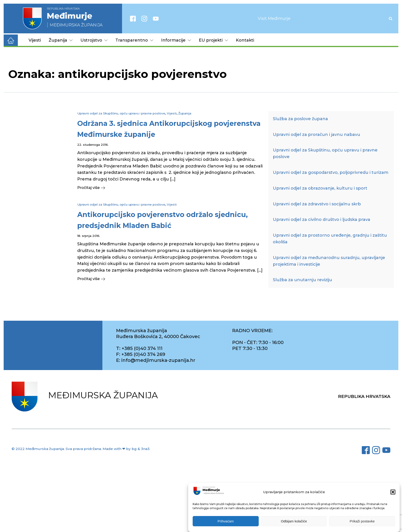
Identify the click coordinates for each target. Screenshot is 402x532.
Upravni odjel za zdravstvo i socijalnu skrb (317, 204)
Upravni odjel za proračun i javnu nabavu (317, 135)
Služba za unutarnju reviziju (302, 280)
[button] (393, 492)
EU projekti (213, 40)
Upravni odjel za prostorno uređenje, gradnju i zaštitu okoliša (330, 239)
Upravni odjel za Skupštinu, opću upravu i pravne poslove (121, 113)
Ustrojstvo (94, 40)
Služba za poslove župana (300, 119)
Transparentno (134, 40)
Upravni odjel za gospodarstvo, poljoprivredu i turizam (331, 172)
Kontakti (245, 40)
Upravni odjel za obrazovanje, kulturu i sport (320, 188)
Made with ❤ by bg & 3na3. (126, 449)
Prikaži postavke (362, 521)
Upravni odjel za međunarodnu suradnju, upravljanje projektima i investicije (329, 261)
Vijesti (35, 40)
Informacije (176, 40)
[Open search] (391, 19)
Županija (61, 40)
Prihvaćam (226, 521)
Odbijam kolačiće (294, 521)
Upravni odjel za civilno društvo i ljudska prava (322, 220)
